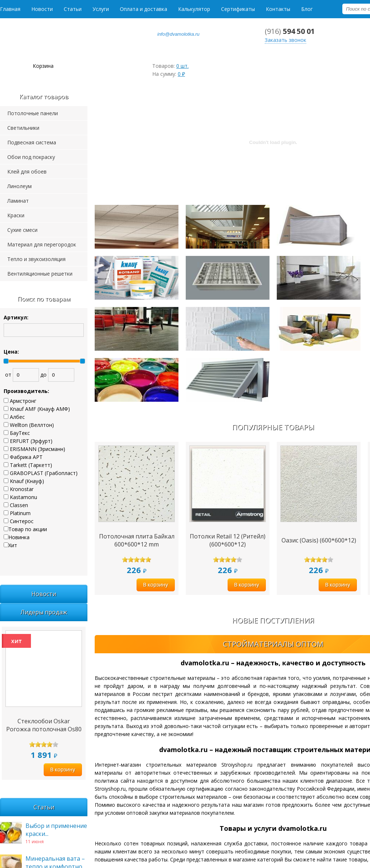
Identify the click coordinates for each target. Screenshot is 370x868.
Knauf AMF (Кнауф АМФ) (40, 409)
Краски (16, 215)
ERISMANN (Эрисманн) (38, 449)
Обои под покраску (31, 157)
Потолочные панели (33, 113)
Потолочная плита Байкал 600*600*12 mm (137, 540)
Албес (17, 417)
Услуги (101, 9)
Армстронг (23, 401)
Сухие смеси (22, 230)
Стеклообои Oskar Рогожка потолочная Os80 (44, 725)
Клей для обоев (27, 172)
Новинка (19, 537)
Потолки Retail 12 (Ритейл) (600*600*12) (228, 540)
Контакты (278, 9)
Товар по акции (28, 529)
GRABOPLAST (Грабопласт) (44, 473)
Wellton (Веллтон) (32, 425)
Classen (19, 505)
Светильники (23, 128)
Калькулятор (194, 9)
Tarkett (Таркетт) (31, 465)
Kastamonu (23, 497)
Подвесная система (32, 142)
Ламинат (18, 201)
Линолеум (19, 186)
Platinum (20, 513)
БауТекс (20, 433)
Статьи (73, 9)
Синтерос (22, 521)
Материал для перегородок (42, 244)
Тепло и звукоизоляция (36, 259)
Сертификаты (238, 9)
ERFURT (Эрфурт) (31, 441)
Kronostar (22, 489)
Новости (42, 9)
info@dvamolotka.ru (178, 34)
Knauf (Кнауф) (27, 481)
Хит (13, 545)
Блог (307, 9)
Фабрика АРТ (26, 457)
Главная (10, 9)
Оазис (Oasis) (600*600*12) (319, 540)
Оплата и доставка (143, 9)
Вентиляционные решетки (40, 274)
